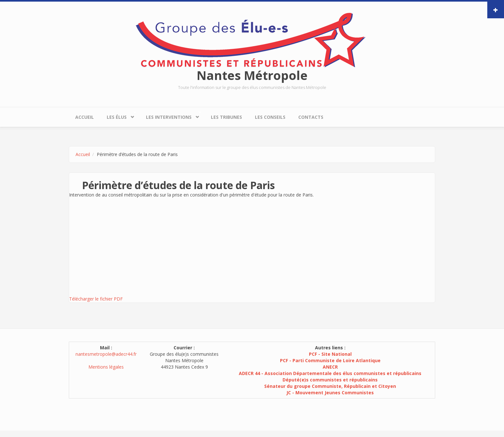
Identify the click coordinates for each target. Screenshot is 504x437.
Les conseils (270, 117)
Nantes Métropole (252, 75)
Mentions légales (106, 367)
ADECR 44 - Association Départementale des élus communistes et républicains (330, 373)
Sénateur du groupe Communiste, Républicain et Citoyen (330, 386)
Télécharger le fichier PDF (96, 299)
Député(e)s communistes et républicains (330, 380)
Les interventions (170, 115)
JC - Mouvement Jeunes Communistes (330, 393)
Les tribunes (226, 117)
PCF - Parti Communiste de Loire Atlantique (330, 360)
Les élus (118, 115)
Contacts (311, 117)
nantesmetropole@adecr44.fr (106, 354)
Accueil (85, 117)
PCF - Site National (330, 354)
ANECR (330, 367)
